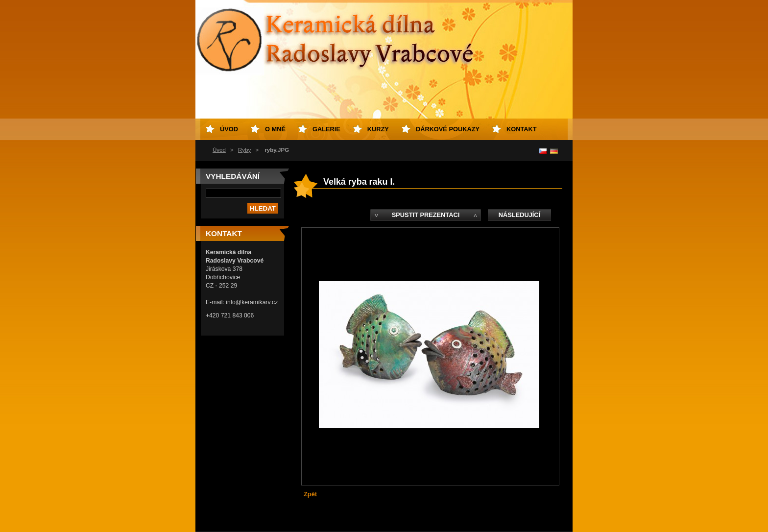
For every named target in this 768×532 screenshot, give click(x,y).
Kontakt (522, 129)
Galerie (326, 129)
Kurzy (378, 129)
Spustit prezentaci (426, 215)
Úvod (219, 150)
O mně (275, 129)
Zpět (310, 494)
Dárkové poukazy (448, 129)
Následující (519, 215)
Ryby (244, 150)
